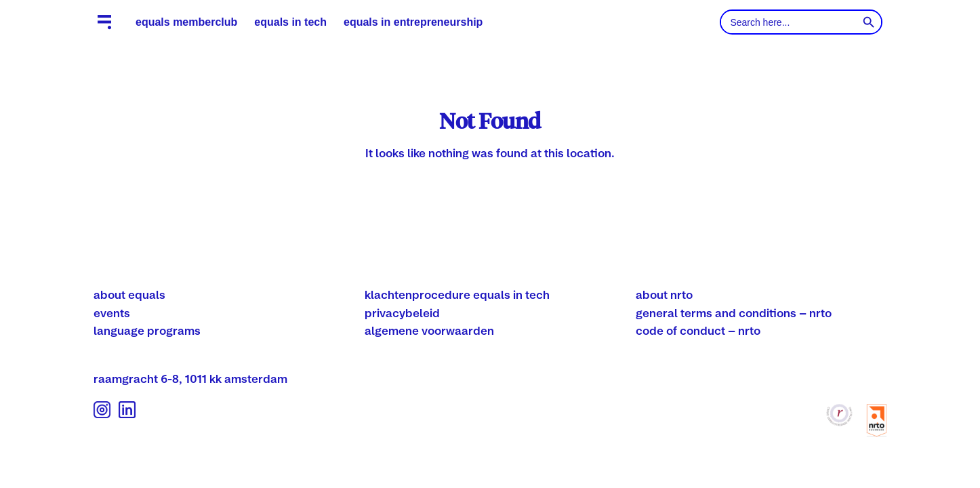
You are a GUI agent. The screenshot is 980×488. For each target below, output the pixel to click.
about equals (129, 294)
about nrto (664, 294)
